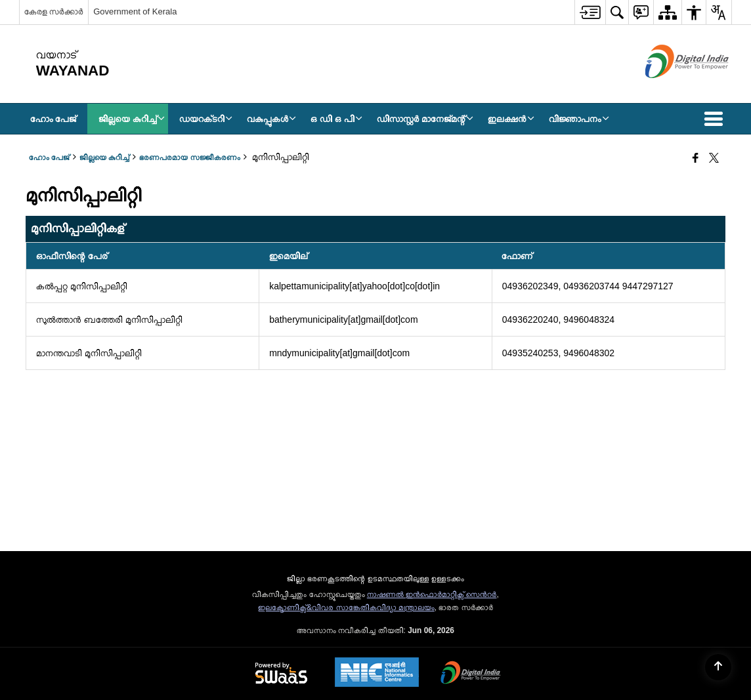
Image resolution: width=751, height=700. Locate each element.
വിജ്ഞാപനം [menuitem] (579, 119)
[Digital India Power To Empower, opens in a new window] (471, 674)
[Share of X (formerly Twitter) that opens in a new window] (714, 159)
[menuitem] (590, 12)
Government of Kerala (135, 11)
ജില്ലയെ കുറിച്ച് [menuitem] (132, 119)
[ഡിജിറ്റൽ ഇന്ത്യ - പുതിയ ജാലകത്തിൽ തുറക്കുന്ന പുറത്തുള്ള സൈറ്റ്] (671, 89)
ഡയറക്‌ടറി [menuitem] (206, 119)
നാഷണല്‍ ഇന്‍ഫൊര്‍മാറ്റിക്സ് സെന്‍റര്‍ (432, 594)
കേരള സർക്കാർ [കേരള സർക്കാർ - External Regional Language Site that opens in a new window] (54, 11)
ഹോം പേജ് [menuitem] (54, 119)
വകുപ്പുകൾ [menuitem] (271, 119)
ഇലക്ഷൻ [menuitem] (511, 119)
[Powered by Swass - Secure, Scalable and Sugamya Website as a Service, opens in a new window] (281, 674)
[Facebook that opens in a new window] (696, 159)
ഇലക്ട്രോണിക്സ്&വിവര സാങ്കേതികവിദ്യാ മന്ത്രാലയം (346, 607)
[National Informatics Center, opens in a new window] (377, 673)
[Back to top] (718, 667)
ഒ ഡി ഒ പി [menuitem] (336, 119)
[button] (716, 119)
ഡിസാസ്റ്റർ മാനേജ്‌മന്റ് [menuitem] (425, 119)
